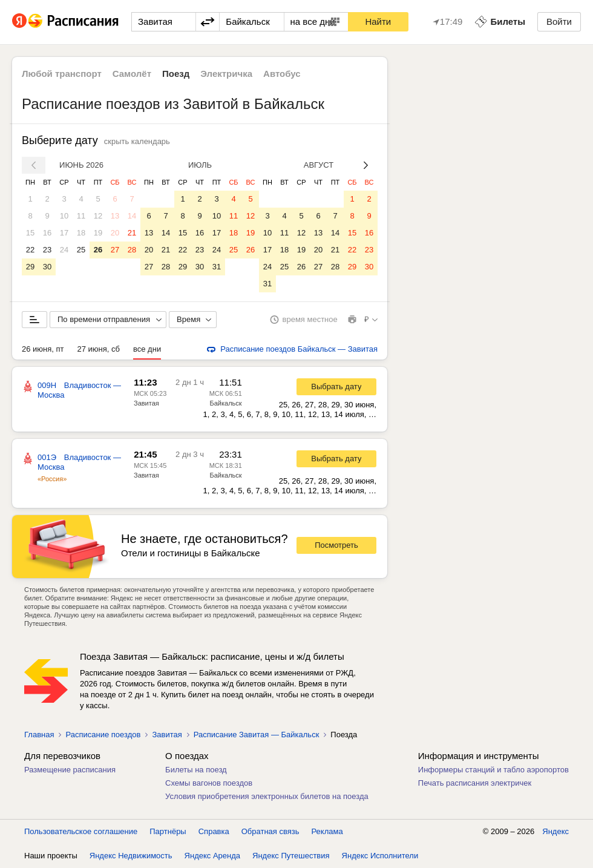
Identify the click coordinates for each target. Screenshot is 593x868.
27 (115, 250)
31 (217, 267)
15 (30, 233)
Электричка (226, 74)
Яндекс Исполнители (380, 856)
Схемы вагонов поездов (209, 783)
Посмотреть (336, 545)
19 (98, 233)
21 (132, 233)
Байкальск (226, 403)
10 (64, 216)
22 (30, 250)
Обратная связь (270, 831)
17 (64, 233)
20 (115, 233)
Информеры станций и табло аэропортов (493, 770)
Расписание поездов (103, 735)
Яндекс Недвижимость (131, 856)
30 (47, 267)
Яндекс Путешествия (291, 856)
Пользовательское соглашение (81, 831)
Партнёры (168, 831)
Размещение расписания (70, 770)
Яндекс (555, 831)
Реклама (327, 831)
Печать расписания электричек (475, 783)
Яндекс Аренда (212, 856)
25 (81, 250)
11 (81, 216)
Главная (39, 735)
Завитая (146, 403)
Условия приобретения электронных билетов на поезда (267, 796)
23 (47, 250)
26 (98, 250)
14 (132, 216)
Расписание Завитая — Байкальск (257, 735)
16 (47, 233)
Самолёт (132, 74)
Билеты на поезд (196, 770)
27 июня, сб (99, 349)
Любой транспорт (62, 74)
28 (132, 250)
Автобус (282, 74)
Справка (214, 831)
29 (30, 267)
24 (64, 250)
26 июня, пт (43, 349)
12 (98, 216)
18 (81, 233)
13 (115, 216)
